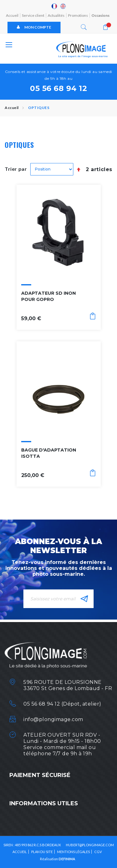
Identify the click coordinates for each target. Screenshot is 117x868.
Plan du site (42, 852)
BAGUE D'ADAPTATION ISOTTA (49, 453)
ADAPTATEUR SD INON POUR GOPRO (49, 296)
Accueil (12, 15)
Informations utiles (44, 803)
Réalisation (58, 859)
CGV (98, 852)
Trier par (16, 169)
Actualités (56, 15)
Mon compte (34, 27)
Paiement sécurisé (40, 775)
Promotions (78, 15)
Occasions (100, 15)
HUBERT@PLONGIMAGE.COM (90, 845)
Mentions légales (73, 852)
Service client (33, 15)
